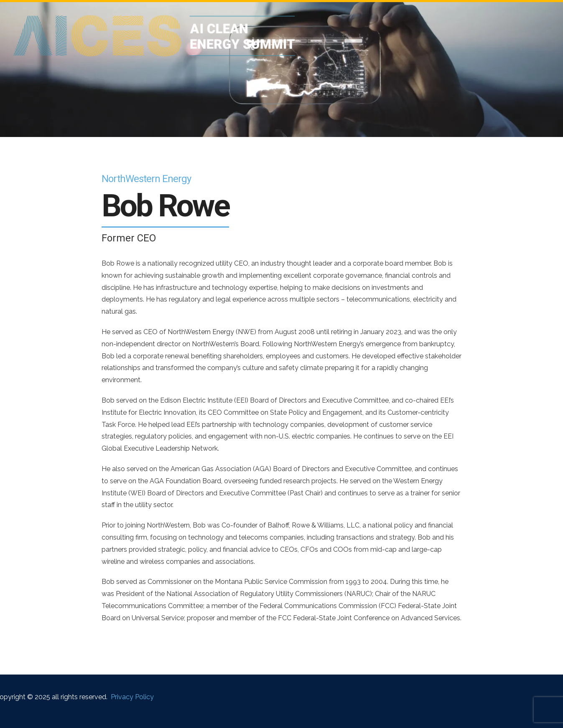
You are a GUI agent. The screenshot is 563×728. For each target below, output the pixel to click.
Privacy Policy (132, 697)
